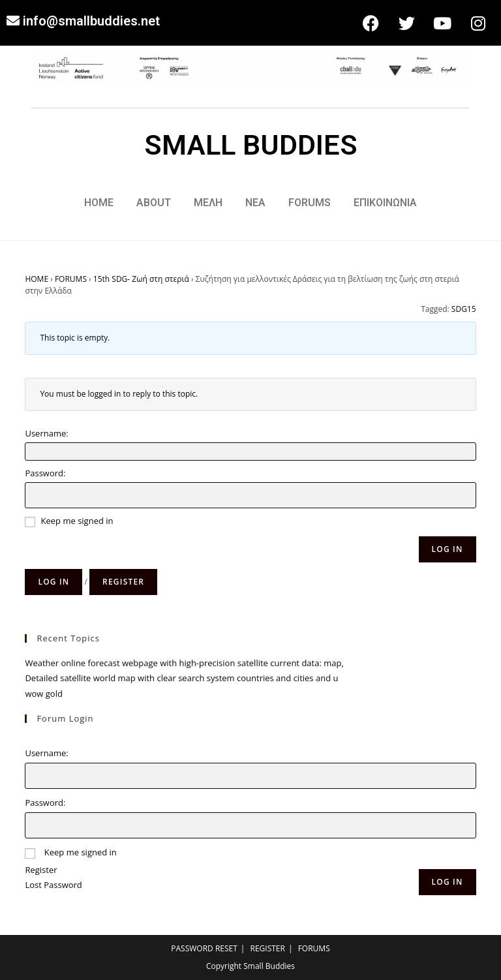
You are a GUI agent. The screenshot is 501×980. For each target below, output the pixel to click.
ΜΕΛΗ (208, 203)
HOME (99, 203)
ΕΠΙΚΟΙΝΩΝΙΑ (385, 203)
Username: (46, 433)
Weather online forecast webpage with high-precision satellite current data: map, (184, 663)
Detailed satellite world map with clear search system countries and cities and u (181, 678)
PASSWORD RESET (204, 948)
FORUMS (310, 203)
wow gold (43, 694)
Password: (45, 473)
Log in (53, 582)
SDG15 (464, 309)
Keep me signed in (77, 521)
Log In (448, 549)
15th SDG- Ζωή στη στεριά (141, 279)
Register (123, 582)
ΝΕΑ (255, 203)
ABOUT (154, 203)
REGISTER (268, 948)
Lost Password (53, 885)
